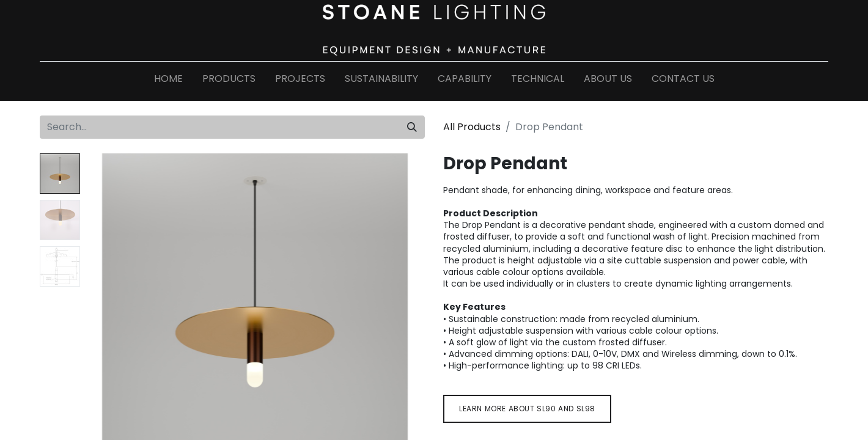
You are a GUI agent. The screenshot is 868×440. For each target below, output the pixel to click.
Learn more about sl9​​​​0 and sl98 (527, 409)
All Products (472, 127)
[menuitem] (168, 81)
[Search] (412, 127)
